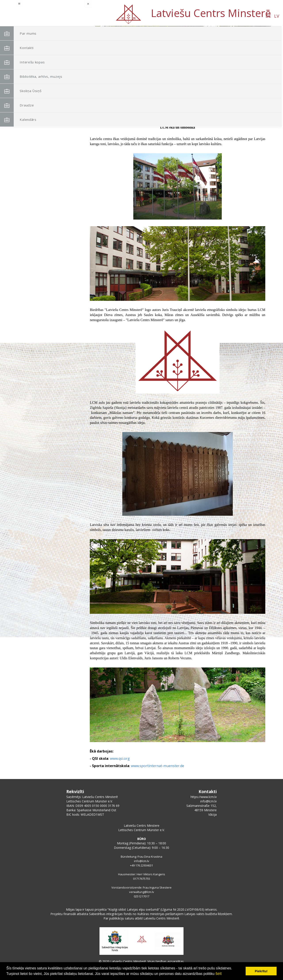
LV (41, 16)
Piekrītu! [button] (261, 971)
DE (32, 16)
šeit (218, 974)
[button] (258, 55)
